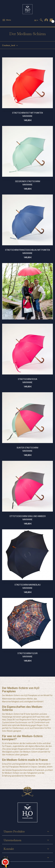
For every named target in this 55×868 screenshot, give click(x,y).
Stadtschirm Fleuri (27, 653)
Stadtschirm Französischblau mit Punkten (27, 250)
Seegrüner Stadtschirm (28, 181)
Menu (6, 20)
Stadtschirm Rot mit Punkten (27, 113)
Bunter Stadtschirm (27, 448)
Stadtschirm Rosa (28, 379)
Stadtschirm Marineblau (28, 585)
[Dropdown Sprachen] (36, 20)
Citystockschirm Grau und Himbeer (28, 516)
